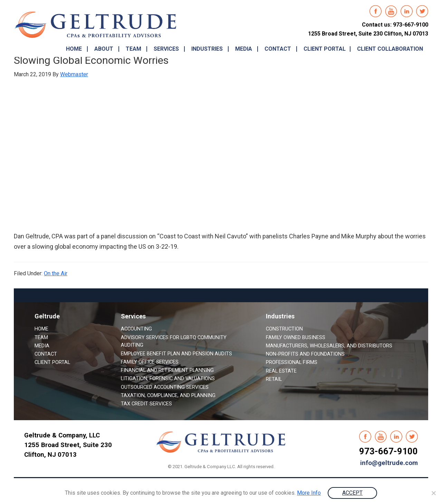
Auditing (132, 345)
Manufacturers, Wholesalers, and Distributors (329, 346)
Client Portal (52, 362)
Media (42, 346)
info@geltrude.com (389, 463)
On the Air (56, 273)
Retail (274, 379)
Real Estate (281, 371)
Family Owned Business (296, 337)
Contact (46, 354)
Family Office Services (150, 362)
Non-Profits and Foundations (305, 354)
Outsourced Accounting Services (165, 387)
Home (41, 329)
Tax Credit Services (146, 404)
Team (41, 337)
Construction (284, 329)
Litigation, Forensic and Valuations (168, 378)
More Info (309, 493)
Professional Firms (292, 362)
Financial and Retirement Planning (167, 370)
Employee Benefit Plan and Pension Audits (176, 354)
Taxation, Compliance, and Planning (168, 395)
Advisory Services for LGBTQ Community (174, 337)
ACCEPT (352, 493)
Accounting (136, 329)
